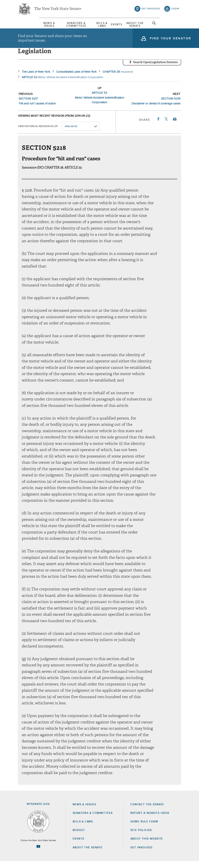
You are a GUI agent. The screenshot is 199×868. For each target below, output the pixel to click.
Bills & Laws (102, 25)
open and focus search (175, 26)
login (175, 10)
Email (175, 126)
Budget (79, 837)
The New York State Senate (58, 10)
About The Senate (150, 25)
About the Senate (88, 854)
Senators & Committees (67, 25)
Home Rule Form (144, 828)
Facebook (158, 126)
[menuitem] (30, 25)
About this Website (147, 846)
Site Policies (141, 837)
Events (124, 25)
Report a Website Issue (150, 820)
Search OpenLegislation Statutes (155, 69)
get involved (151, 10)
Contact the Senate (147, 811)
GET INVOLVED (141, 854)
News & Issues (30, 25)
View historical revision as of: (38, 133)
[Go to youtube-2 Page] (38, 853)
